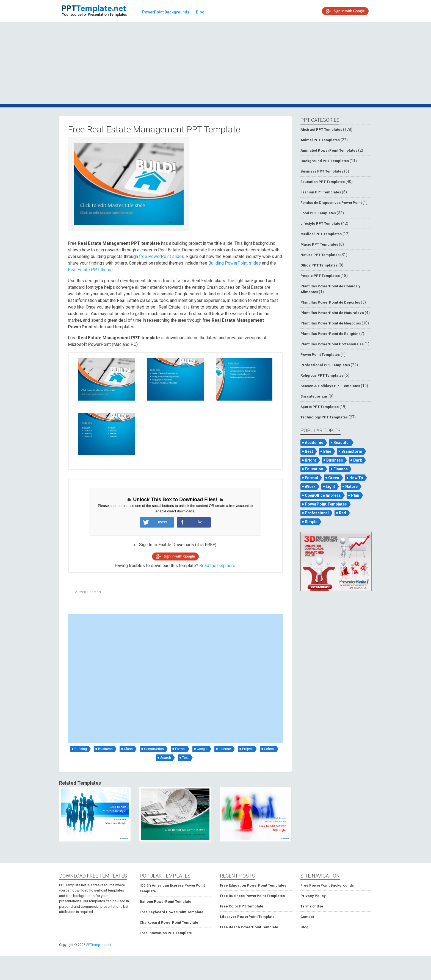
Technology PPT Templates (324, 417)
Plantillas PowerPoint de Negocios (331, 323)
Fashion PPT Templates (321, 192)
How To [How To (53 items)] (356, 478)
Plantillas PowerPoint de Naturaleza (332, 313)
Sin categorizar (314, 396)
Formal (180, 749)
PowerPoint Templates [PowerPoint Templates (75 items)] (326, 504)
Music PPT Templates (319, 244)
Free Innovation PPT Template (166, 933)
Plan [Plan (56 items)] (355, 495)
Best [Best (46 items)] (309, 451)
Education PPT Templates (323, 182)
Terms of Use (312, 906)
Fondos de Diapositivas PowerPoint (331, 203)
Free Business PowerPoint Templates (252, 896)
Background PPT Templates (325, 161)
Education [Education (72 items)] (314, 469)
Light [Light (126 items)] (330, 487)
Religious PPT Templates (322, 375)
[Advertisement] (215, 64)
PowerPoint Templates (320, 355)
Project (248, 749)
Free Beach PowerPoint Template (249, 927)
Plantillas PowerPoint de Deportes (330, 302)
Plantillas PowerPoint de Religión (329, 334)
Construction (154, 749)
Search (166, 758)
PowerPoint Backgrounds (166, 12)
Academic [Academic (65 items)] (314, 443)
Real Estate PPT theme (90, 270)
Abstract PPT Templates (321, 130)
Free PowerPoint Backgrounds (327, 885)
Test (186, 758)
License (225, 749)
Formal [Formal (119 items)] (311, 478)
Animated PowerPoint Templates (329, 150)
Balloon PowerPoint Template (165, 902)
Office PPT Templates (319, 265)
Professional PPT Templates (325, 365)
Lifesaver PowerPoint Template (247, 917)
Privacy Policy (313, 896)
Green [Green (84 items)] (334, 478)
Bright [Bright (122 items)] (310, 460)
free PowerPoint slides (162, 256)
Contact (307, 917)
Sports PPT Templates (320, 407)
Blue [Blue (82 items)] (327, 451)
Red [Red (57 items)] (342, 513)
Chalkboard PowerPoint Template (169, 922)
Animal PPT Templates (320, 140)
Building (81, 749)
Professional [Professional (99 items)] (317, 513)
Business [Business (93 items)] (335, 460)
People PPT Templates (320, 276)
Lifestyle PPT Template (320, 224)
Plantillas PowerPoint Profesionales (332, 344)
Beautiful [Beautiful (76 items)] (342, 443)
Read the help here (217, 566)
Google (202, 749)
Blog (200, 12)
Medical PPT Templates (321, 234)
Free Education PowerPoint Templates (253, 885)
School (269, 749)
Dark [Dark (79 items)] (358, 460)
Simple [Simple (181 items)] (311, 522)
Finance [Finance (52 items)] (341, 469)
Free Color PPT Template (242, 906)
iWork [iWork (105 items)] (310, 487)
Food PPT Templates (318, 213)
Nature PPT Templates (320, 255)
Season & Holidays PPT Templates (330, 386)
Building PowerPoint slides (235, 263)
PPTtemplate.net (99, 945)
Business (105, 749)
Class (128, 749)
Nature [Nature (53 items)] (351, 487)
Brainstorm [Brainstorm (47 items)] (352, 451)
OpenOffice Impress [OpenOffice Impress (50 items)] (323, 495)
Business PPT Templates (322, 171)
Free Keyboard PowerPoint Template (172, 912)
